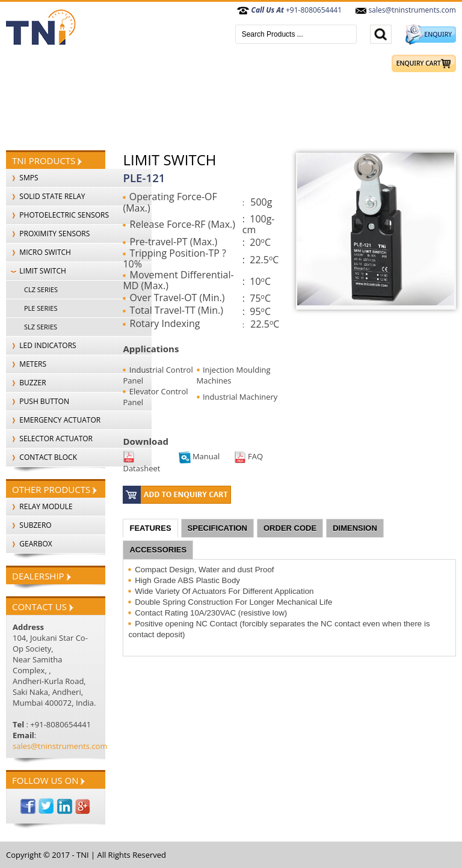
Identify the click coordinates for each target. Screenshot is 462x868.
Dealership (42, 576)
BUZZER (26, 383)
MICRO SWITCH (38, 252)
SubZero (29, 525)
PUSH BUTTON (38, 401)
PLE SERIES (41, 308)
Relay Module (39, 506)
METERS (26, 364)
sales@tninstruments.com (405, 10)
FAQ (248, 456)
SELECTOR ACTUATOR (49, 439)
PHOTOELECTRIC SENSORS (57, 215)
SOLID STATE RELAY (46, 196)
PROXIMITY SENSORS (48, 234)
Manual (199, 456)
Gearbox (29, 544)
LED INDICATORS (41, 345)
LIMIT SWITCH (36, 271)
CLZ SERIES (41, 289)
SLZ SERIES (41, 327)
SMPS (22, 178)
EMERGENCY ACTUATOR (53, 420)
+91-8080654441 (289, 10)
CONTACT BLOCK (42, 457)
